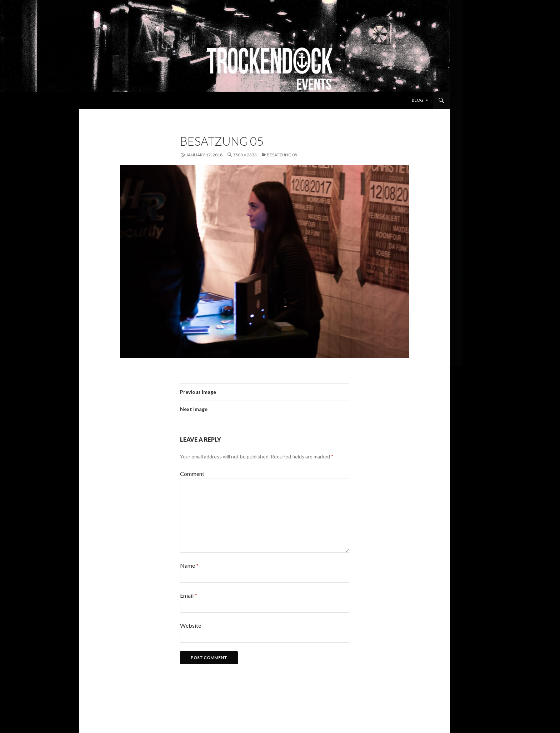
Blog (417, 100)
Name (189, 565)
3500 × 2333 (245, 155)
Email (189, 595)
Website (191, 625)
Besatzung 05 (282, 155)
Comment (192, 474)
